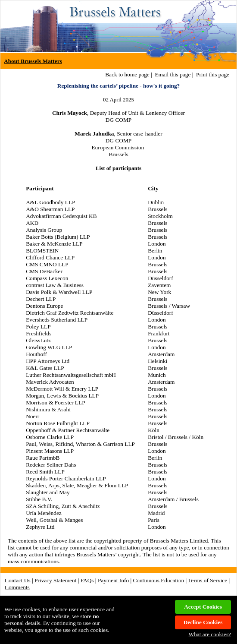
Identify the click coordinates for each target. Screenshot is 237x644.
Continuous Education (158, 580)
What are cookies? (210, 634)
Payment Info (113, 580)
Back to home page (127, 74)
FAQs (87, 580)
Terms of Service (207, 580)
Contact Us (18, 580)
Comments (17, 587)
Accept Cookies (203, 607)
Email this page (173, 74)
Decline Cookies (203, 622)
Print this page (213, 74)
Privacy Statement (55, 580)
